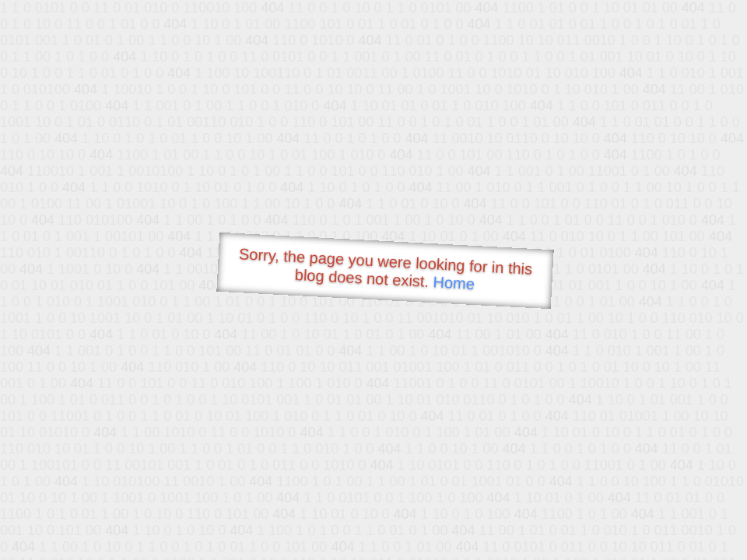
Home (454, 283)
